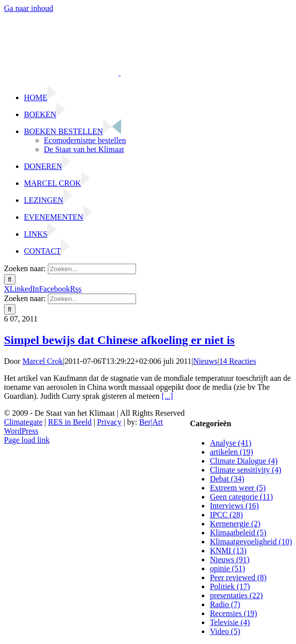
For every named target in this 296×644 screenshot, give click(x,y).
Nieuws (206, 361)
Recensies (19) (233, 613)
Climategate (23, 422)
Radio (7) (225, 604)
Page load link (27, 440)
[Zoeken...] (92, 269)
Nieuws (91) (230, 560)
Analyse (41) (230, 443)
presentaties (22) (236, 595)
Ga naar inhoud (29, 8)
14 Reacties (238, 361)
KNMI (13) (228, 551)
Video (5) (225, 631)
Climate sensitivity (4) (245, 470)
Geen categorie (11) (241, 497)
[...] (167, 396)
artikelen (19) (231, 452)
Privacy (109, 422)
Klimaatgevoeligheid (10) (251, 542)
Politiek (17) (230, 586)
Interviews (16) (234, 506)
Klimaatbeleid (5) (238, 533)
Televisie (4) (230, 622)
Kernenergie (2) (235, 524)
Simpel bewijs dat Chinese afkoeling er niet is (119, 340)
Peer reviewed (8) (238, 577)
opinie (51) (227, 568)
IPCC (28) (226, 515)
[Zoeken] (10, 279)
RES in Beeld (70, 422)
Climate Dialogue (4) (244, 461)
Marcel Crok (43, 361)
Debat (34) (227, 479)
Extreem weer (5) (238, 488)
